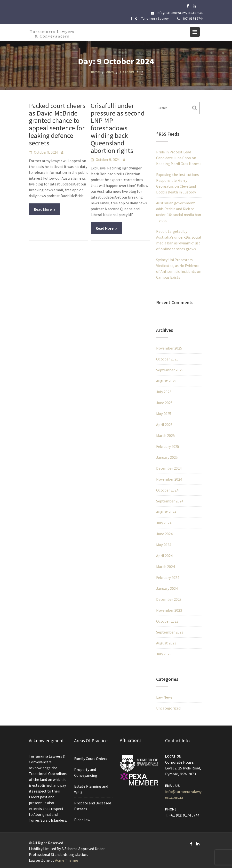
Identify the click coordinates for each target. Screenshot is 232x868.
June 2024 (164, 534)
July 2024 (164, 523)
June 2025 (164, 403)
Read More (43, 209)
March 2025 (165, 435)
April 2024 (164, 556)
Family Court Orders (91, 759)
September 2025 (170, 370)
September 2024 (170, 501)
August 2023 (166, 643)
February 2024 (168, 577)
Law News (164, 697)
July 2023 (164, 654)
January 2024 (167, 588)
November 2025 (169, 348)
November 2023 (169, 610)
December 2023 (169, 599)
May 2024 (164, 545)
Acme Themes (67, 860)
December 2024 (169, 468)
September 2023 (170, 632)
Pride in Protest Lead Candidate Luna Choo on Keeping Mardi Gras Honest (179, 158)
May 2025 (164, 414)
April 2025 (164, 425)
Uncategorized (168, 708)
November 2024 (169, 479)
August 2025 (166, 381)
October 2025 (167, 359)
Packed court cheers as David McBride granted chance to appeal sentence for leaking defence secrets (57, 124)
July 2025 (164, 392)
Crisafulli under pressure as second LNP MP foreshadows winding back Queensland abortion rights (118, 128)
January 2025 (167, 457)
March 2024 (165, 567)
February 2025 (168, 446)
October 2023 (167, 621)
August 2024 (166, 512)
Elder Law (82, 819)
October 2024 (167, 490)
